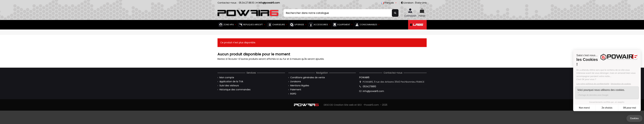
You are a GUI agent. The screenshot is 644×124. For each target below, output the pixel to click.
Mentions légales (300, 86)
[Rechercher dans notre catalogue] (395, 13)
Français (389, 3)
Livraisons (296, 82)
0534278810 (369, 86)
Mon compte (227, 78)
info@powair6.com (373, 91)
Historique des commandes (235, 90)
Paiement (296, 90)
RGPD (293, 94)
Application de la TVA (231, 82)
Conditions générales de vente (308, 78)
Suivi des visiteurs (229, 86)
